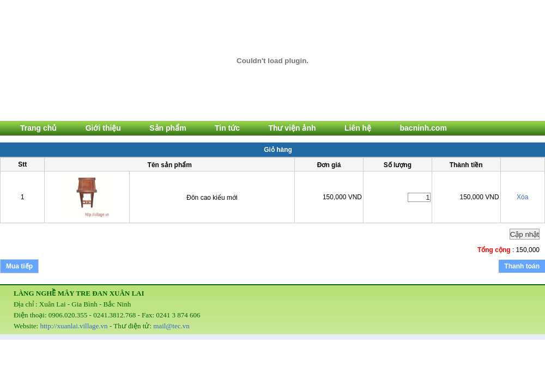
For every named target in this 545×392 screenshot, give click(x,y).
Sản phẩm (168, 128)
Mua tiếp (19, 266)
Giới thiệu (103, 128)
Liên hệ (358, 128)
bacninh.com (423, 128)
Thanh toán (522, 266)
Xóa (522, 197)
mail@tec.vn (171, 326)
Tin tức (227, 128)
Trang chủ (38, 128)
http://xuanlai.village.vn (74, 326)
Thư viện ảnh (292, 128)
